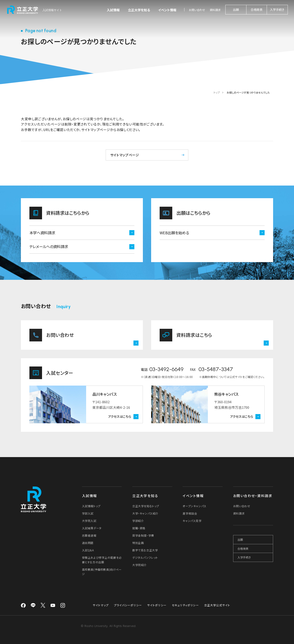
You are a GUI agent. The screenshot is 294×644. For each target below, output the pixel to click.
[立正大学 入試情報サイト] (35, 10)
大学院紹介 (140, 565)
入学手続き (277, 10)
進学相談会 (190, 513)
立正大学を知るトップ (146, 506)
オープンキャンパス (194, 506)
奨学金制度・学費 (143, 535)
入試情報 (113, 10)
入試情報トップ (91, 506)
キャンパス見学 (192, 521)
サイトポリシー (157, 605)
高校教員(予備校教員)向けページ (102, 572)
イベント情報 (167, 10)
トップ (217, 92)
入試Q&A (88, 550)
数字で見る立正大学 (145, 550)
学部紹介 (138, 521)
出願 (236, 10)
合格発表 (257, 10)
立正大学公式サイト (217, 605)
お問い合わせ (197, 10)
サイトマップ (101, 605)
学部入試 (88, 513)
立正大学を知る (139, 10)
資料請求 (215, 10)
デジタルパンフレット (145, 557)
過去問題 (88, 543)
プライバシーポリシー (128, 605)
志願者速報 (89, 535)
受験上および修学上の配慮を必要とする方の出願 (102, 560)
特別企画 (138, 543)
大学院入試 (89, 521)
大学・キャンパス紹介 (145, 513)
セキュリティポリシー (185, 605)
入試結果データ (92, 528)
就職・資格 (139, 528)
